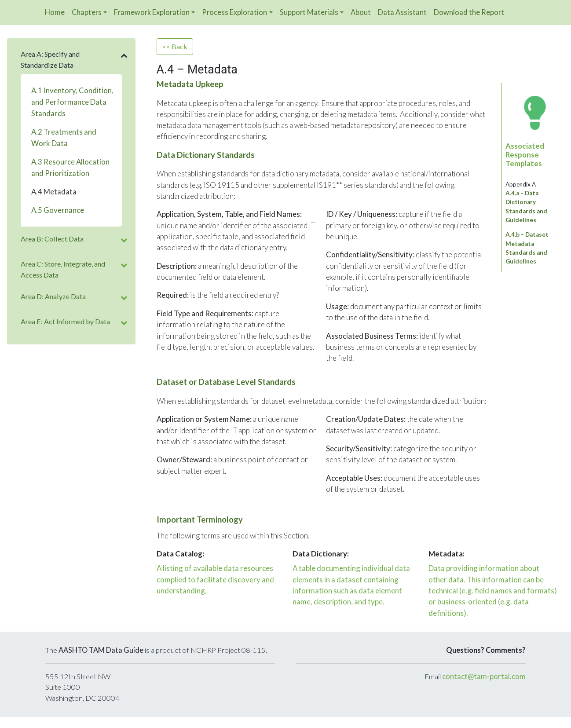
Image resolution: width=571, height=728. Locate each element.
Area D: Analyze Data (53, 296)
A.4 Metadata (54, 192)
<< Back (175, 46)
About (361, 12)
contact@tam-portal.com (484, 677)
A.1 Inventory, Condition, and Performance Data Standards (72, 102)
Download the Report (469, 12)
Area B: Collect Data (52, 239)
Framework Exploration (152, 12)
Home (55, 12)
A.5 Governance (58, 210)
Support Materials (309, 12)
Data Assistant (402, 12)
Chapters (87, 12)
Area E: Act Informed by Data (65, 321)
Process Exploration (234, 12)
